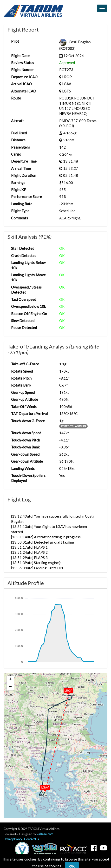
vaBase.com (45, 834)
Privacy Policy (13, 839)
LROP (67, 77)
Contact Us (31, 839)
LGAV (67, 84)
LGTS (66, 91)
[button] (65, 690)
